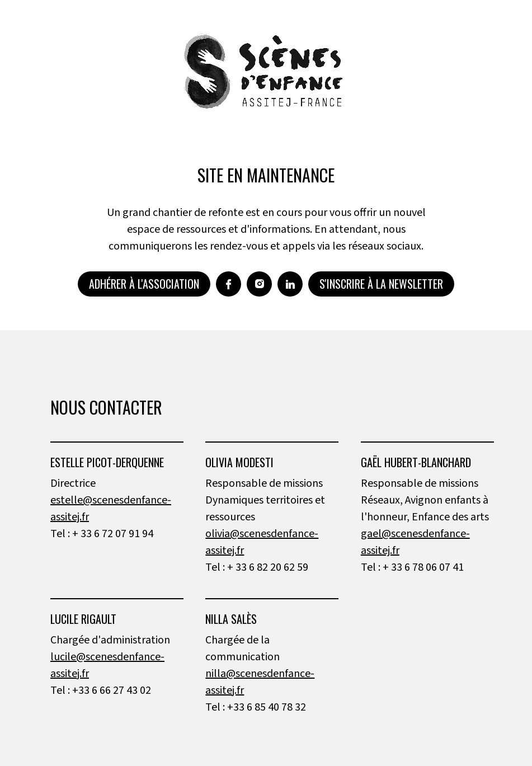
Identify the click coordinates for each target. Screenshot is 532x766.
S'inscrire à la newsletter (381, 284)
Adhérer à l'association (144, 284)
